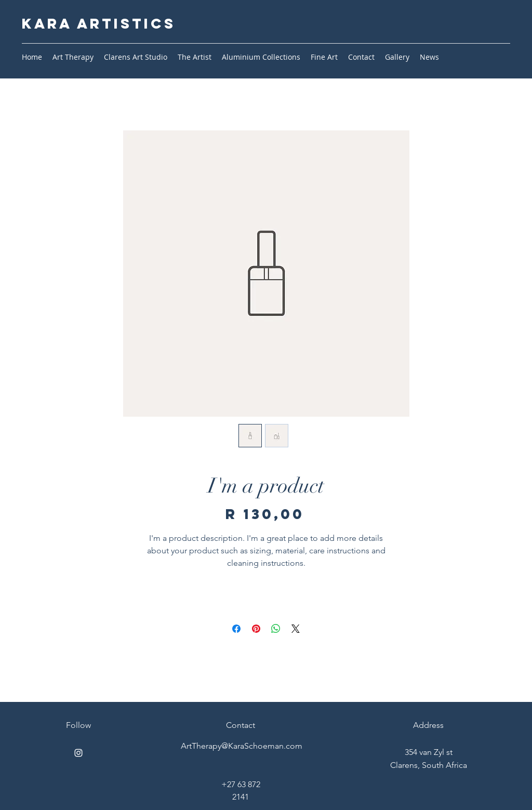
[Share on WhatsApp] (276, 629)
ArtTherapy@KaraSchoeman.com (242, 746)
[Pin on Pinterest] (256, 629)
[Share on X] (296, 629)
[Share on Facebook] (236, 629)
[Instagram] (78, 753)
